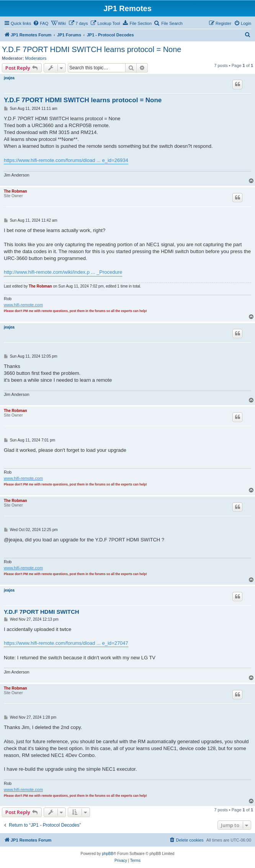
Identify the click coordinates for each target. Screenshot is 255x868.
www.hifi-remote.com (23, 305)
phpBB (108, 854)
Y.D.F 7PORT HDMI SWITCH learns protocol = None (92, 49)
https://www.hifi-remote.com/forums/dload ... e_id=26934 (66, 160)
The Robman (16, 191)
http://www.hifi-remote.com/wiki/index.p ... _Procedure (63, 272)
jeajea (9, 78)
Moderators (36, 58)
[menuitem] (41, 23)
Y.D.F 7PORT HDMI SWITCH (42, 612)
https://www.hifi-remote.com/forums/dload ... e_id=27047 (66, 643)
